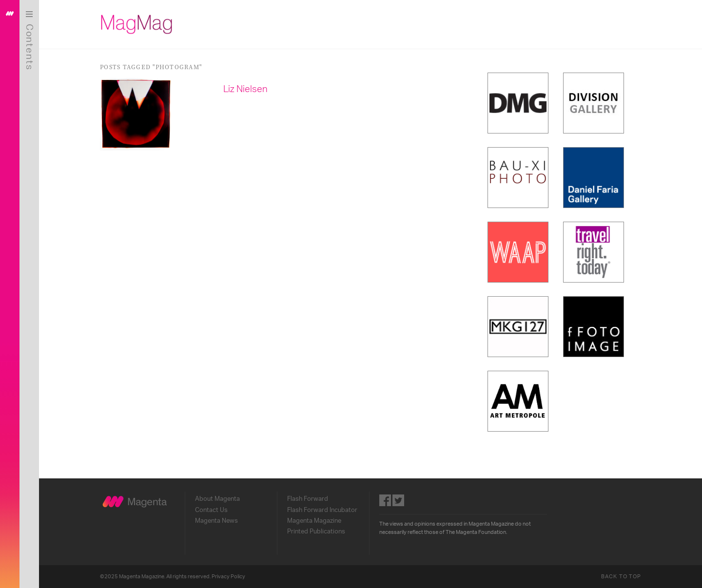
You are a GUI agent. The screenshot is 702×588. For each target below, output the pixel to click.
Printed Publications (316, 531)
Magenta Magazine (314, 521)
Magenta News (216, 521)
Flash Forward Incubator (322, 510)
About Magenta (217, 499)
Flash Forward (308, 499)
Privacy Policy (228, 577)
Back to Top (621, 577)
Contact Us (211, 510)
